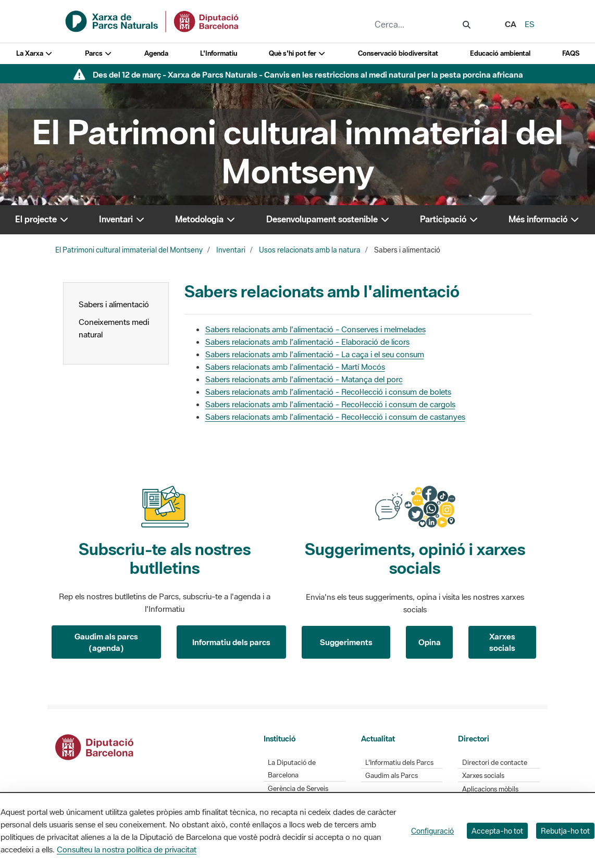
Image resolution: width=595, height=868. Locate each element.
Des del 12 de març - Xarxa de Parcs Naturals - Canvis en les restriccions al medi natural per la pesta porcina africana (308, 74)
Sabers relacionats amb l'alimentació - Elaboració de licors (307, 342)
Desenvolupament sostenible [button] (328, 219)
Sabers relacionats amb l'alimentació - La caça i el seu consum (315, 354)
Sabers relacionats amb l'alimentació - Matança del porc (304, 379)
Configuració (432, 831)
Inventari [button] (122, 219)
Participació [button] (449, 219)
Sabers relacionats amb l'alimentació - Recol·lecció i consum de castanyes (335, 417)
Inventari (231, 250)
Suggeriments (346, 642)
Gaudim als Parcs (392, 776)
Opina (430, 642)
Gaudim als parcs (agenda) (106, 642)
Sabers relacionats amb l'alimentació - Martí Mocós (295, 367)
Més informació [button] (544, 219)
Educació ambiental (500, 53)
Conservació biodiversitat (398, 53)
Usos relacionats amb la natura (310, 250)
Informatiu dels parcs (231, 642)
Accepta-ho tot (497, 831)
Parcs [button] (99, 53)
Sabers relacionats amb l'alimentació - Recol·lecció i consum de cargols (330, 404)
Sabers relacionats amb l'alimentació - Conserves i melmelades (315, 329)
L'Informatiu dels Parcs (399, 763)
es (530, 24)
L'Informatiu (219, 53)
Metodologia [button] (206, 219)
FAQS (571, 53)
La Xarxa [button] (35, 53)
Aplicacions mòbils (490, 789)
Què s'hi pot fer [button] (297, 53)
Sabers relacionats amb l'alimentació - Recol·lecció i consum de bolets (328, 392)
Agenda (156, 53)
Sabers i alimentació (114, 304)
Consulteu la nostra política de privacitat (127, 849)
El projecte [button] (42, 219)
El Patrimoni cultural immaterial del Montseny (129, 250)
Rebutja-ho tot (565, 831)
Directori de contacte (495, 763)
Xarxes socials (502, 642)
